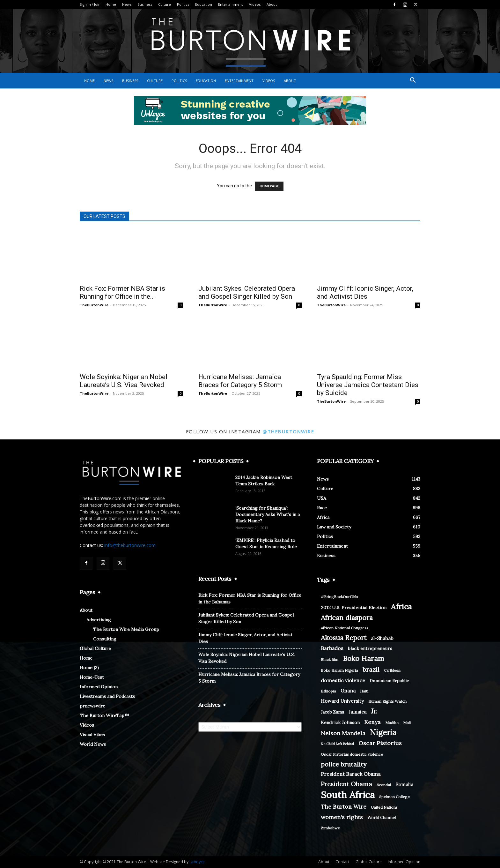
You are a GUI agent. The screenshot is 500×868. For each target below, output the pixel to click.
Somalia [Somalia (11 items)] (404, 785)
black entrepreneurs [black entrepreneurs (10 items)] (370, 649)
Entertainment (231, 4)
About (272, 4)
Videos (255, 4)
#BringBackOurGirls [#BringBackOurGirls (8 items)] (339, 597)
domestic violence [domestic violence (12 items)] (343, 681)
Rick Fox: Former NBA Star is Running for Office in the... (122, 293)
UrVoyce (197, 862)
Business (145, 4)
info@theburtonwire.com (130, 546)
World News (93, 745)
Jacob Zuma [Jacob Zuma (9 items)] (332, 712)
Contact (342, 862)
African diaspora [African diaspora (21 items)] (347, 618)
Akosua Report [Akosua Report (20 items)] (344, 638)
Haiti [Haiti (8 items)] (364, 691)
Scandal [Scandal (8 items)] (384, 785)
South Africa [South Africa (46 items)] (348, 795)
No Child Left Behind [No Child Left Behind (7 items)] (337, 744)
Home (111, 4)
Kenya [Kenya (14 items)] (372, 722)
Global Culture (95, 649)
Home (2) (89, 668)
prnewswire (92, 706)
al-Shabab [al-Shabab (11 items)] (382, 639)
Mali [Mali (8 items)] (407, 723)
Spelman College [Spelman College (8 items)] (394, 797)
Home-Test (92, 677)
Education (204, 4)
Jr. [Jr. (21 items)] (374, 711)
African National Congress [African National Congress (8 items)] (345, 628)
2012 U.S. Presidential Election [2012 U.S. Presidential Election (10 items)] (354, 608)
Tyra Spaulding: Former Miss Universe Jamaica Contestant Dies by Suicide (368, 385)
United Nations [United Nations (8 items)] (384, 808)
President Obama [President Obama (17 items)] (346, 784)
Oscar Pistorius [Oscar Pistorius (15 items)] (380, 743)
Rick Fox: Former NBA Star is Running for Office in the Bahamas (250, 599)
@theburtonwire (288, 432)
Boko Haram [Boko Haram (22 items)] (364, 659)
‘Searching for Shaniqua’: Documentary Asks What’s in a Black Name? (268, 515)
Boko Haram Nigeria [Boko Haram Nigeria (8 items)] (339, 671)
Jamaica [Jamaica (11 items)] (357, 712)
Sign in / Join (90, 4)
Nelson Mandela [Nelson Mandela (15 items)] (343, 733)
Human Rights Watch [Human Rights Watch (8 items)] (387, 702)
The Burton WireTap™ (104, 716)
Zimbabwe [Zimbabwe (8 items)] (330, 828)
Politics (183, 4)
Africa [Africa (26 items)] (401, 607)
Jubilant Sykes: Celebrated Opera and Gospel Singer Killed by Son (247, 293)
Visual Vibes (92, 735)
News (127, 4)
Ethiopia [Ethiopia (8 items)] (328, 691)
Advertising (99, 620)
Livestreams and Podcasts (107, 697)
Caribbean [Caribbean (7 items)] (392, 671)
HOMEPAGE (269, 187)
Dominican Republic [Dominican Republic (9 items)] (389, 681)
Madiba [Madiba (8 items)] (392, 723)
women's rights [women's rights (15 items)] (342, 817)
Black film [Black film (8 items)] (330, 660)
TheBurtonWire (94, 305)
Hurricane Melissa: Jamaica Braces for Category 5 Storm (240, 381)
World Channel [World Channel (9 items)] (382, 818)
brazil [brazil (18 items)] (371, 670)
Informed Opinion (99, 687)
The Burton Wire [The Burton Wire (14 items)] (344, 807)
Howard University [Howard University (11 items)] (342, 701)
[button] (413, 81)
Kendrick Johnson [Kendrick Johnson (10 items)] (340, 723)
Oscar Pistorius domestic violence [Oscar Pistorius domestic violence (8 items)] (352, 755)
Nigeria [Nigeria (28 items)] (383, 733)
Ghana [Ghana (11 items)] (348, 691)
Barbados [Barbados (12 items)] (332, 648)
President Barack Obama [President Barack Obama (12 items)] (351, 774)
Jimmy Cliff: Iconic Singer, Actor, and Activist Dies (365, 293)
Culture (165, 4)
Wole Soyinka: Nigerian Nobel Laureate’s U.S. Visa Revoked (124, 381)
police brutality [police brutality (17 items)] (344, 764)
